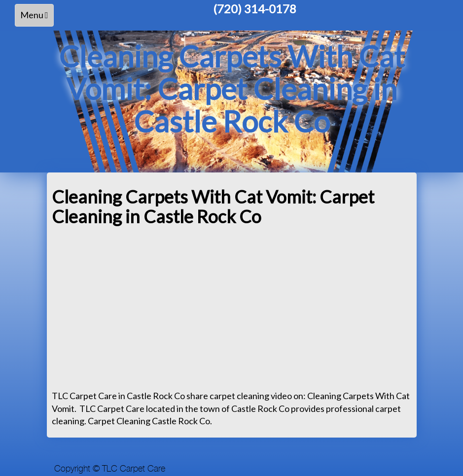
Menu (37, 17)
